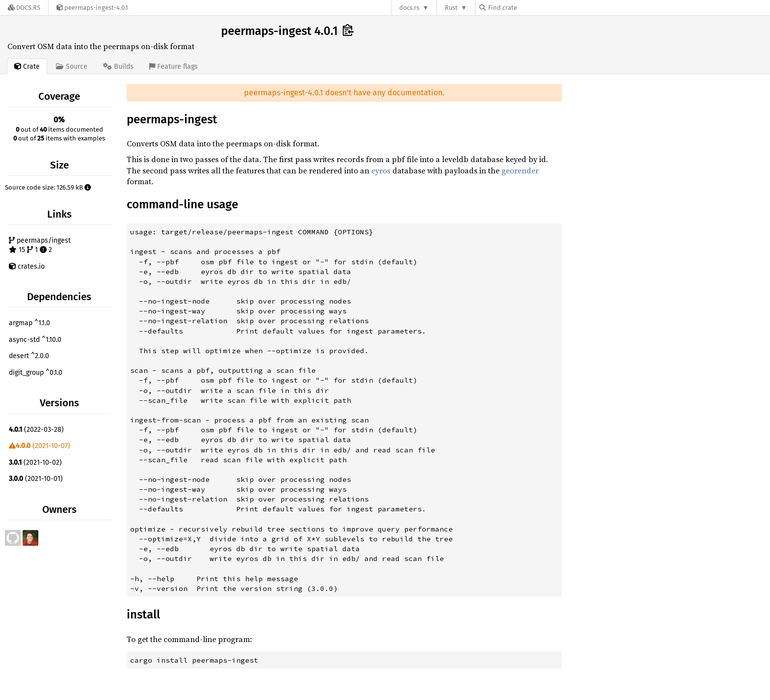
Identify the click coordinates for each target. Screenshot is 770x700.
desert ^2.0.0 (29, 356)
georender (520, 170)
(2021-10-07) (40, 446)
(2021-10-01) (36, 479)
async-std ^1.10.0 (35, 340)
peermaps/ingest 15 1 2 (40, 245)
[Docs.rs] (24, 8)
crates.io (27, 266)
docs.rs (409, 8)
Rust (451, 8)
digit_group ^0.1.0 (36, 373)
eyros (381, 170)
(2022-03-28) (36, 430)
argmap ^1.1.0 (29, 323)
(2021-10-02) (35, 462)
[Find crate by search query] (528, 8)
